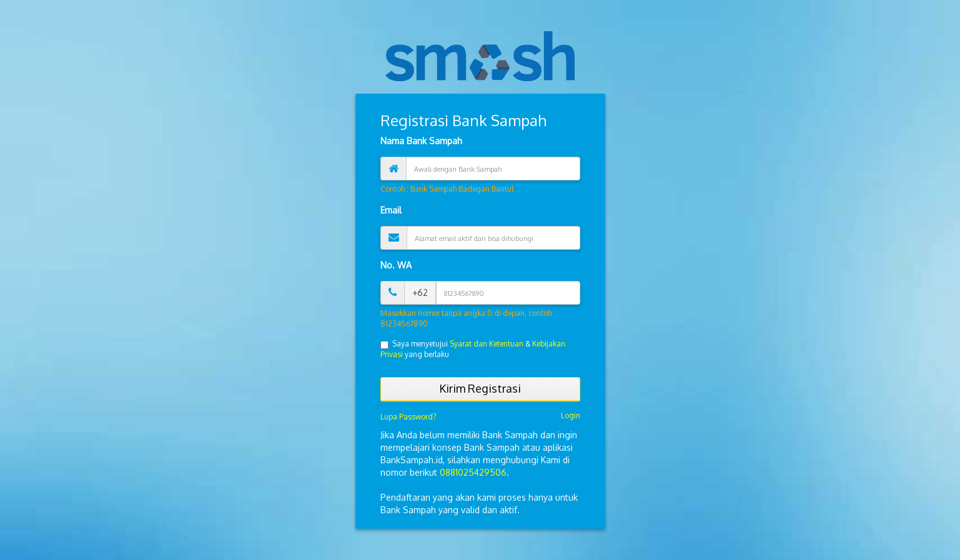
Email (391, 210)
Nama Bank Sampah (421, 141)
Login (571, 415)
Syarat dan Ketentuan (487, 344)
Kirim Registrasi (480, 388)
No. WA (396, 265)
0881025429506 (473, 472)
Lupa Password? (408, 417)
